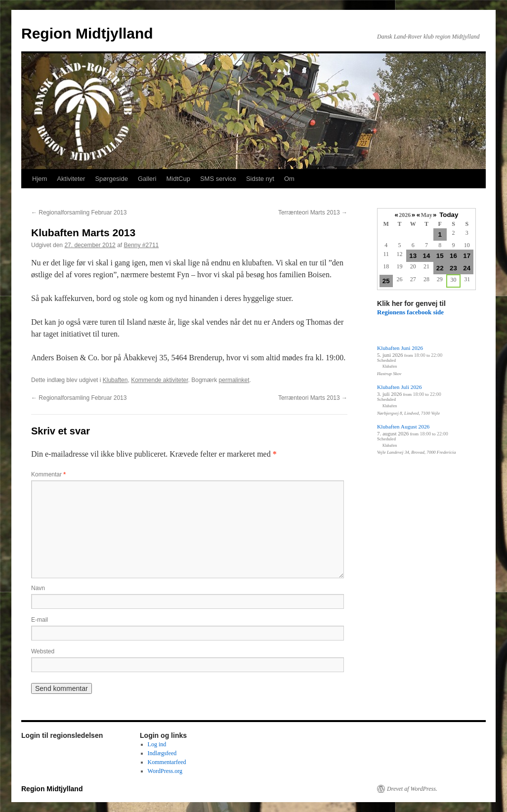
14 (427, 256)
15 (440, 256)
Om (289, 179)
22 (440, 268)
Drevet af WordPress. (412, 789)
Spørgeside (111, 179)
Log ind (157, 744)
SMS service (218, 179)
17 (467, 256)
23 (453, 268)
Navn (38, 588)
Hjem (40, 179)
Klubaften (115, 380)
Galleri (147, 179)
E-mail (40, 620)
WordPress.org (165, 771)
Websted (43, 651)
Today (449, 215)
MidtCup (178, 179)
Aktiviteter (71, 179)
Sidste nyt (260, 179)
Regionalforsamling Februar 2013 (79, 213)
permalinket (234, 380)
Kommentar (48, 474)
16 (453, 256)
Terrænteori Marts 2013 (313, 213)
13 (413, 256)
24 (467, 268)
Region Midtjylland (87, 33)
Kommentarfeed (167, 762)
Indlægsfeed (162, 753)
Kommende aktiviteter (159, 380)
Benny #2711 (142, 245)
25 (386, 281)
